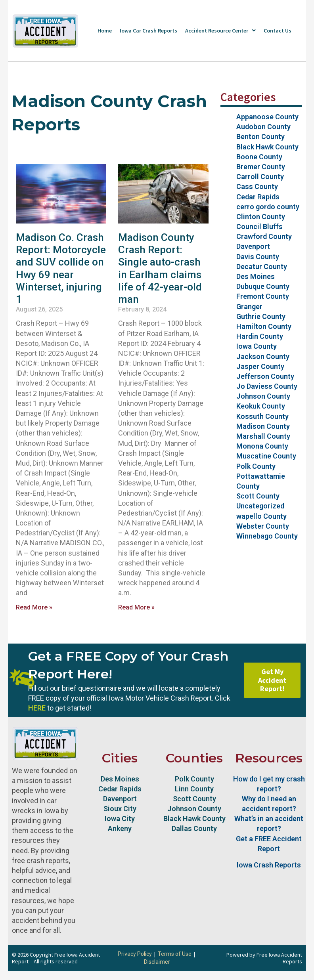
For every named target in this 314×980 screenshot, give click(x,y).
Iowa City (120, 819)
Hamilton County (264, 326)
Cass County (257, 186)
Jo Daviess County (267, 386)
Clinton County (261, 217)
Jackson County (263, 356)
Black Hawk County (267, 147)
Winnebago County (267, 536)
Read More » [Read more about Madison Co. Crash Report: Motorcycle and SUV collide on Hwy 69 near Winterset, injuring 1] (34, 607)
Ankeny (120, 828)
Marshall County (263, 436)
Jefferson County (265, 376)
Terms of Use (175, 954)
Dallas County (194, 828)
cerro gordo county (268, 207)
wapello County (261, 516)
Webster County (263, 526)
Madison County (263, 426)
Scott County (258, 496)
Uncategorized (260, 506)
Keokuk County (261, 406)
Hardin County (260, 336)
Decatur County (262, 266)
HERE (37, 708)
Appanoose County (267, 117)
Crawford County (264, 236)
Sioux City (120, 809)
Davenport (253, 246)
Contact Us (278, 31)
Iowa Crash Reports (269, 865)
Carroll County (260, 177)
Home (105, 31)
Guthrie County (261, 316)
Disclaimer (157, 962)
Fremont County (263, 296)
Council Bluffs (259, 226)
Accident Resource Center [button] (220, 31)
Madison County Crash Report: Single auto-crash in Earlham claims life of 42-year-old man (160, 268)
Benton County (260, 137)
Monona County (262, 446)
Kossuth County (262, 416)
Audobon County (263, 127)
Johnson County (263, 396)
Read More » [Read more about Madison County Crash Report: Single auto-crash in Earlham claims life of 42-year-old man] (136, 607)
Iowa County (257, 346)
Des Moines (256, 276)
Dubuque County (263, 286)
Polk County (256, 466)
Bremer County (261, 167)
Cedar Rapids (258, 197)
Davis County (258, 257)
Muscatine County (266, 456)
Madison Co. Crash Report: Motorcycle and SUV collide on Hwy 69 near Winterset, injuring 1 (61, 268)
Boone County (259, 157)
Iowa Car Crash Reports (148, 31)
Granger (249, 307)
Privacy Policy (135, 954)
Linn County (194, 789)
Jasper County (260, 366)
